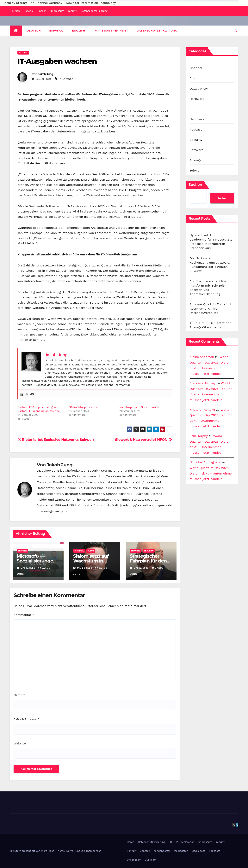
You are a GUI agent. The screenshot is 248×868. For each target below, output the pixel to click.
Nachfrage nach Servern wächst (140, 407)
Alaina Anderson (202, 357)
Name (19, 695)
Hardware (197, 99)
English (42, 11)
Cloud (91, 551)
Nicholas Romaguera (205, 462)
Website (20, 743)
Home (130, 842)
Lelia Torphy (199, 436)
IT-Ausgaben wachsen (57, 61)
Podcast (196, 129)
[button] (235, 30)
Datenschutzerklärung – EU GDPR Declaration (166, 842)
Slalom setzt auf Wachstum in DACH (91, 561)
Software (197, 150)
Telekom (196, 170)
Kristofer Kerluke (202, 410)
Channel (23, 53)
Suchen (195, 185)
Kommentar (24, 615)
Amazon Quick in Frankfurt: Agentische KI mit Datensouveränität (211, 309)
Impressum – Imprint (63, 11)
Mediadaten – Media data (190, 851)
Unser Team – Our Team (142, 860)
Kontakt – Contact (138, 851)
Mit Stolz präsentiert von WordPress (32, 851)
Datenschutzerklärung (94, 11)
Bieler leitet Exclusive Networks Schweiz (56, 440)
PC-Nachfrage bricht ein (84, 407)
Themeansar (93, 851)
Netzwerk (197, 119)
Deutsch (15, 11)
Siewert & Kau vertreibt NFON (144, 440)
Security (149, 551)
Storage (196, 160)
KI (191, 109)
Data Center (199, 88)
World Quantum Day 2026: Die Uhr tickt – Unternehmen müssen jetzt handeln (212, 473)
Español (29, 11)
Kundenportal (162, 851)
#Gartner (66, 79)
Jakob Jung (46, 74)
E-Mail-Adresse (26, 719)
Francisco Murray (203, 383)
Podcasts (215, 851)
